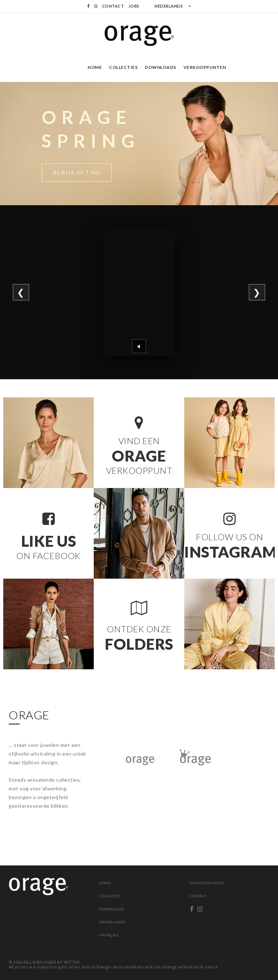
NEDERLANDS (169, 6)
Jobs (134, 6)
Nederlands (112, 922)
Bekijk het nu (77, 172)
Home (95, 67)
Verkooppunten (205, 67)
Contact (113, 6)
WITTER (72, 962)
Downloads (161, 67)
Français (109, 935)
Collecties (123, 67)
